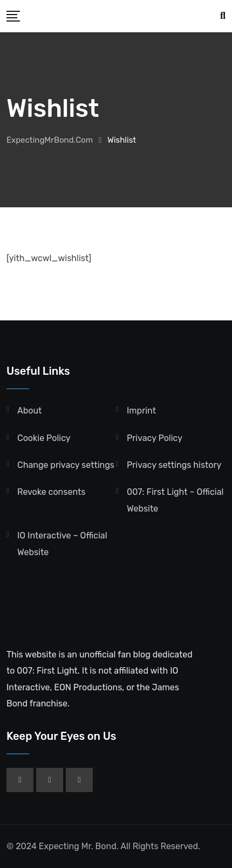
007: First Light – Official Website (175, 500)
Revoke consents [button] (51, 492)
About (29, 411)
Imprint (141, 411)
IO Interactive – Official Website (62, 544)
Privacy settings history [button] (174, 465)
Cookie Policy (44, 438)
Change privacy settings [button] (66, 465)
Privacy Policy (155, 438)
